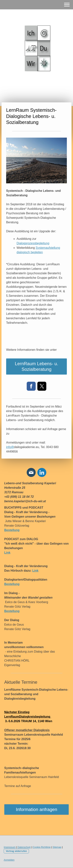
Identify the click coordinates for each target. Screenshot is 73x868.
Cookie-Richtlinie (42, 847)
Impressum (10, 847)
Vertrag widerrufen (16, 851)
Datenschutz (24, 847)
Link (35, 571)
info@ (10, 447)
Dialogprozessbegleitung (33, 243)
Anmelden (9, 860)
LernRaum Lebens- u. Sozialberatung (36, 366)
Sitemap (57, 847)
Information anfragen (36, 809)
